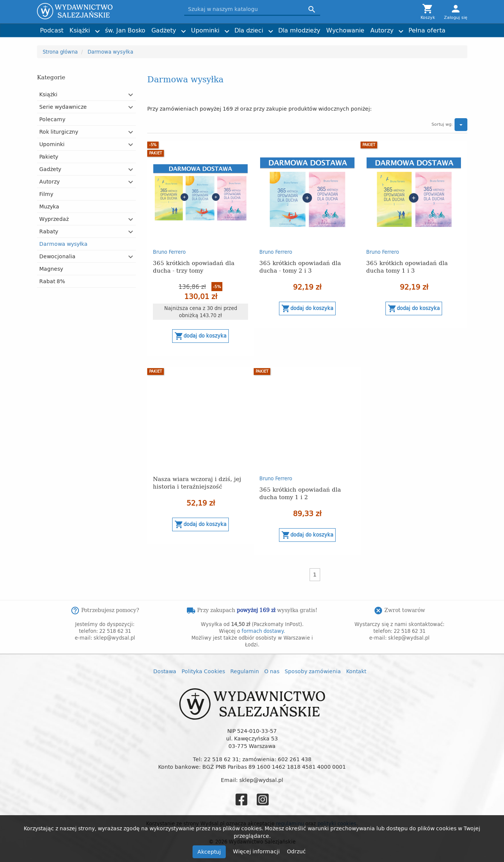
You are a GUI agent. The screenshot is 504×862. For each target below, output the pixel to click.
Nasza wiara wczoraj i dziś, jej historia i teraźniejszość (197, 482)
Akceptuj (209, 852)
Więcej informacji (257, 851)
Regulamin (245, 671)
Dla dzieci (249, 30)
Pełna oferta (427, 30)
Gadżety (164, 30)
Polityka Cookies (203, 671)
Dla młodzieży (299, 30)
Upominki (205, 30)
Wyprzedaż (54, 219)
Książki (80, 30)
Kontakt (356, 671)
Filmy (46, 194)
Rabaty (49, 231)
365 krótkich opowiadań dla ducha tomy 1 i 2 (300, 493)
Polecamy (52, 119)
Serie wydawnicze (63, 107)
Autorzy (382, 30)
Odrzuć (296, 851)
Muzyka (49, 206)
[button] (131, 95)
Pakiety (49, 157)
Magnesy (51, 269)
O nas (272, 671)
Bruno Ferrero (169, 252)
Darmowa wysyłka (63, 244)
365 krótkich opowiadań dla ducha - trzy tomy (194, 266)
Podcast (52, 30)
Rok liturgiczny (59, 132)
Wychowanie (345, 30)
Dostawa (165, 671)
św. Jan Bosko (125, 30)
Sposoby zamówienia (313, 671)
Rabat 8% (52, 281)
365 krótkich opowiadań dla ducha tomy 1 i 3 (407, 266)
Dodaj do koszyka (200, 336)
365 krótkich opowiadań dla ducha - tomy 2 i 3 (300, 266)
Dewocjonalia (57, 256)
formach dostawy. (263, 631)
